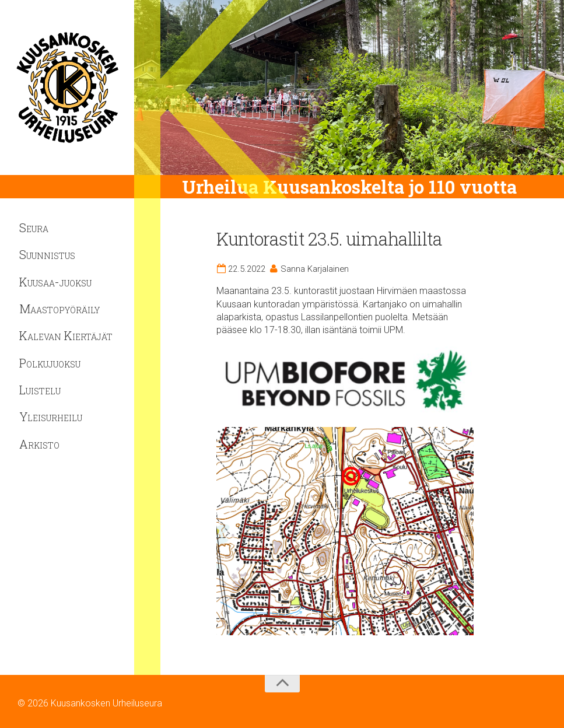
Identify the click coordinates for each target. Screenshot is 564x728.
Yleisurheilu (51, 416)
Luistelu (40, 390)
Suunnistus (47, 254)
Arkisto (39, 444)
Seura (34, 228)
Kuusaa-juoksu (55, 282)
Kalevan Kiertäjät (66, 335)
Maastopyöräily (59, 309)
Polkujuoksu (50, 363)
